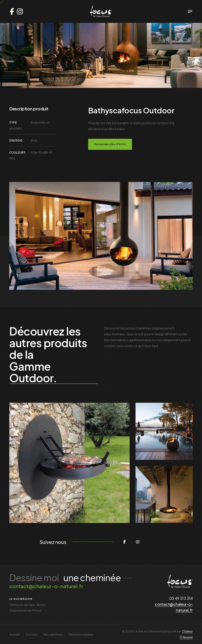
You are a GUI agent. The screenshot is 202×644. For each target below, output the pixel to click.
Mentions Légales (81, 634)
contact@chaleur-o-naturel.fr (46, 586)
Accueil (14, 634)
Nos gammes (53, 634)
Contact (32, 634)
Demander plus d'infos (110, 144)
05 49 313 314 (181, 598)
